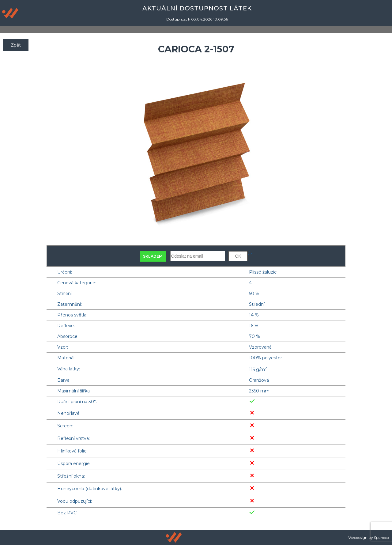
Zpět (16, 45)
